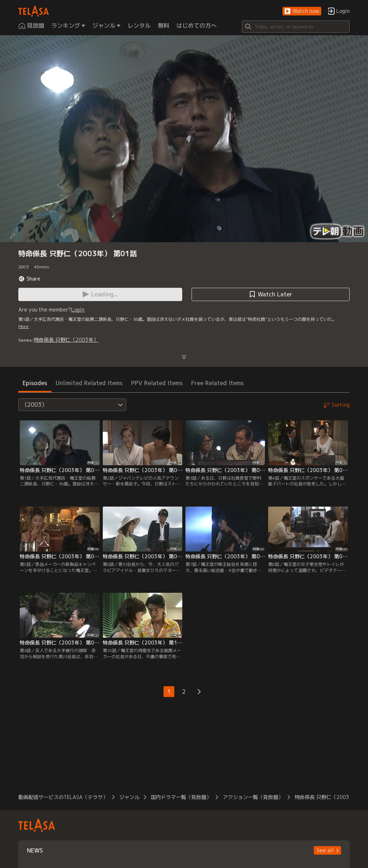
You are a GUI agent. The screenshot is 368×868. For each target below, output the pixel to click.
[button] (302, 11)
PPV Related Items (157, 383)
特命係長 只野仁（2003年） (66, 340)
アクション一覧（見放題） (253, 797)
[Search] (296, 27)
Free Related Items (217, 383)
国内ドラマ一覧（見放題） (181, 797)
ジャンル (129, 797)
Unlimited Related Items (89, 383)
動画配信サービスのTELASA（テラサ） (63, 797)
